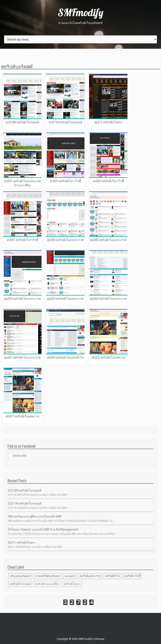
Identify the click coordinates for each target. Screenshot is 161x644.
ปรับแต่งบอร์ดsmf (20, 576)
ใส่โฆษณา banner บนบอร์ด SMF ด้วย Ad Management (43, 530)
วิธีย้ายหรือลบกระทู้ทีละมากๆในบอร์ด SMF (35, 517)
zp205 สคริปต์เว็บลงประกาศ (108, 240)
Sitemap (99, 639)
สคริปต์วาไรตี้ (132, 576)
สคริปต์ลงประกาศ (90, 576)
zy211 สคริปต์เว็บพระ (108, 122)
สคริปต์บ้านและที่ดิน (47, 584)
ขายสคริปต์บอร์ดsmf (48, 576)
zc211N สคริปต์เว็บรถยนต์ (65, 122)
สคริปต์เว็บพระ (72, 584)
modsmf (70, 576)
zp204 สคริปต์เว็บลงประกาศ (22, 299)
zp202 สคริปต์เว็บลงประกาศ (108, 299)
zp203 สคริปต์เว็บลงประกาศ (65, 299)
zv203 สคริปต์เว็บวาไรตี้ (65, 181)
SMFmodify (80, 12)
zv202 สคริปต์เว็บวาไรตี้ (108, 181)
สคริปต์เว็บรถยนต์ (20, 584)
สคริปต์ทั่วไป (112, 576)
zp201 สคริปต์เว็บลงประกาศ (22, 357)
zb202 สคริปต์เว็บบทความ (108, 357)
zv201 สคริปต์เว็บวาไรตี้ (22, 240)
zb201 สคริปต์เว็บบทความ (22, 416)
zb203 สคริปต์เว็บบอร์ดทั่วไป (65, 357)
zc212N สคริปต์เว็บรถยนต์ (22, 122)
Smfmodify (20, 456)
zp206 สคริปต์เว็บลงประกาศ (65, 240)
